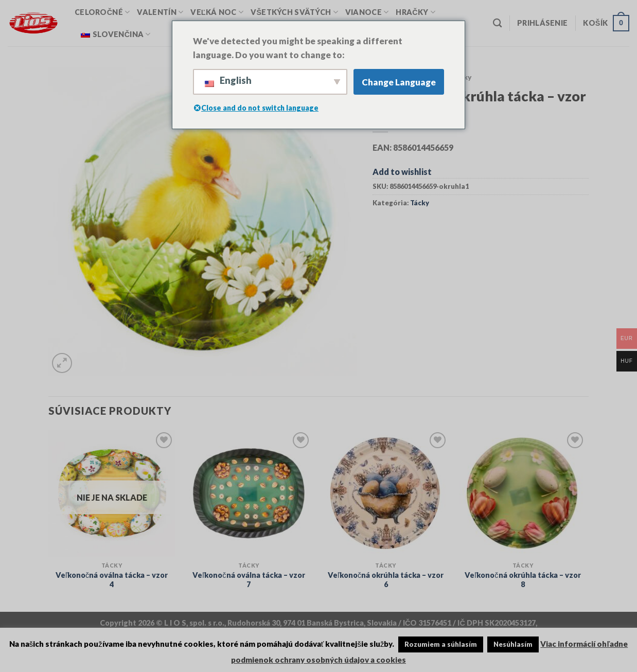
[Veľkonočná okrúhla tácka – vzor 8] (523, 493)
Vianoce (367, 12)
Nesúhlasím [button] (513, 644)
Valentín (160, 12)
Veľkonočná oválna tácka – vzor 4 (112, 580)
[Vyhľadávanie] (497, 23)
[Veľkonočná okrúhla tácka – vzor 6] (386, 493)
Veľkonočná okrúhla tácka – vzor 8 (523, 580)
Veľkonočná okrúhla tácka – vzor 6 (386, 580)
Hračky (415, 12)
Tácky (420, 203)
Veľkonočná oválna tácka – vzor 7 (249, 580)
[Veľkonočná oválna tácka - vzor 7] (249, 493)
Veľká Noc (217, 12)
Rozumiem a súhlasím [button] (441, 644)
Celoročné (102, 12)
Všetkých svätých (294, 12)
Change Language (399, 82)
